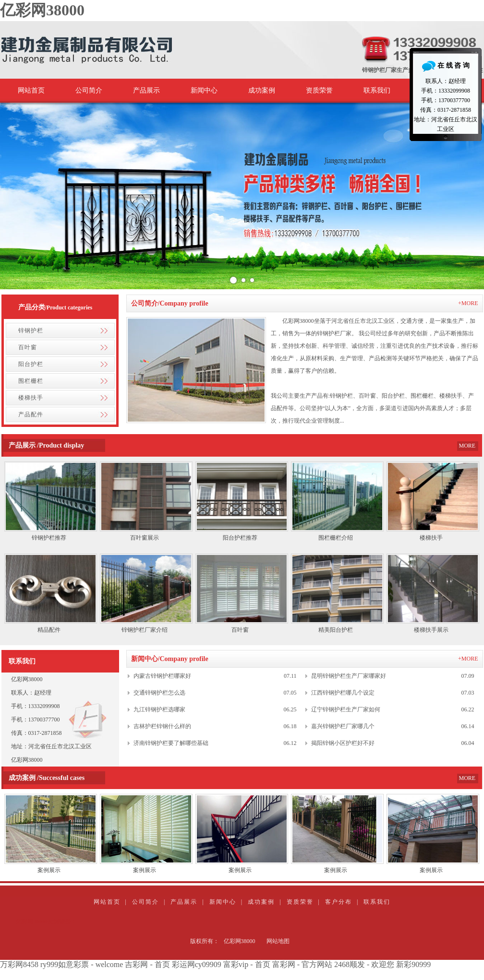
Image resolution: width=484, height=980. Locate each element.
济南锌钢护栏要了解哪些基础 (171, 743)
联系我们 (377, 90)
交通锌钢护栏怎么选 (159, 693)
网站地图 (278, 941)
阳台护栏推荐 (240, 538)
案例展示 (49, 870)
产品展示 (146, 90)
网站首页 (31, 90)
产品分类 (32, 307)
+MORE (468, 303)
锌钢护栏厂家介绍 (145, 630)
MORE (467, 446)
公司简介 (89, 90)
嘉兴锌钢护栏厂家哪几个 (343, 726)
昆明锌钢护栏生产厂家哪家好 (349, 676)
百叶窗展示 (145, 538)
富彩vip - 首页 (247, 964)
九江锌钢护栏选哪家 (159, 709)
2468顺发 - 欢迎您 (364, 964)
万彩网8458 (19, 964)
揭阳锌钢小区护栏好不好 (343, 743)
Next (472, 196)
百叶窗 (28, 347)
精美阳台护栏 (336, 630)
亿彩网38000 (42, 10)
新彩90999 (413, 964)
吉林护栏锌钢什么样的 (162, 726)
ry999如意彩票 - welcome (82, 964)
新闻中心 (204, 90)
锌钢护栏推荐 (49, 538)
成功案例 (262, 90)
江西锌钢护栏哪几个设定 (343, 693)
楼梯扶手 (31, 398)
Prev (12, 196)
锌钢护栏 (31, 331)
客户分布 (339, 902)
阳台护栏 (31, 364)
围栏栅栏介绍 (336, 538)
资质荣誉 (319, 90)
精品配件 (49, 630)
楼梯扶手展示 (431, 630)
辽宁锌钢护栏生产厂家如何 (346, 709)
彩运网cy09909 (197, 964)
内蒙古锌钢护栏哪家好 (162, 676)
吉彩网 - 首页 (147, 964)
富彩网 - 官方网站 (302, 964)
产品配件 (31, 414)
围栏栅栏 (31, 381)
